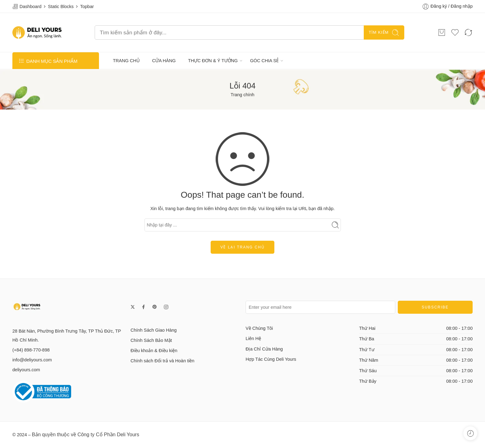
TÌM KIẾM (384, 33)
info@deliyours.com (32, 360)
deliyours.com (26, 370)
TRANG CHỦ (126, 61)
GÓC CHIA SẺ (265, 61)
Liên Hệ (253, 338)
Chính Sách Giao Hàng (154, 330)
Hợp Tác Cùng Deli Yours (271, 359)
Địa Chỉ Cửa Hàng (264, 349)
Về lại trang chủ (242, 247)
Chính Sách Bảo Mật (151, 340)
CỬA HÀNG (164, 61)
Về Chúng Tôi (259, 328)
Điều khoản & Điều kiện (154, 351)
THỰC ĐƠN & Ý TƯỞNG (213, 61)
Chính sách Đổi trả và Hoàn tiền (162, 361)
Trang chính (243, 95)
